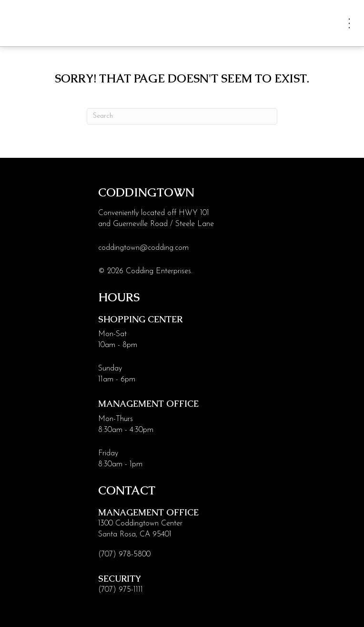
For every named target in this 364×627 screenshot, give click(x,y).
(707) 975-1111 (121, 590)
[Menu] (349, 23)
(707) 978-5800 (124, 555)
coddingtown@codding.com (143, 248)
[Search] (182, 116)
